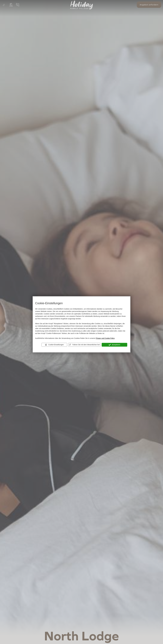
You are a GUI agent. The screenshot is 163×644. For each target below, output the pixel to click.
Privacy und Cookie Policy (105, 338)
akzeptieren (114, 345)
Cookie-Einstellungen (54, 345)
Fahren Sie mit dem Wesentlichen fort (84, 345)
